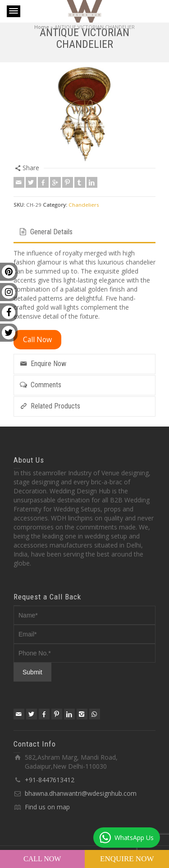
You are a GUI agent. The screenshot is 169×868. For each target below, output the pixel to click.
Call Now (42, 859)
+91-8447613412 (50, 780)
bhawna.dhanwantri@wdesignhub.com (81, 793)
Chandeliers (84, 205)
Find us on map (47, 807)
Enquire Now (127, 859)
